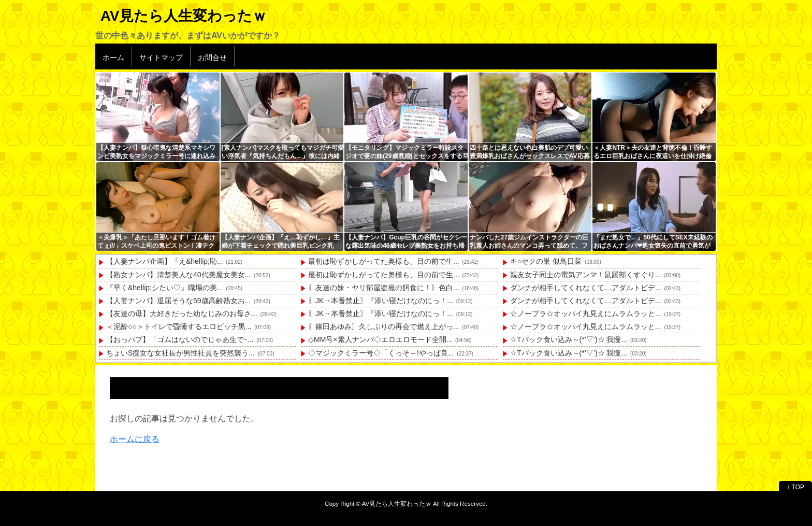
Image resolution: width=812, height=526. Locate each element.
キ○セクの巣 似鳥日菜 (546, 261)
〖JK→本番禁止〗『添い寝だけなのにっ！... (381, 301)
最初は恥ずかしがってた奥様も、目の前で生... (384, 261)
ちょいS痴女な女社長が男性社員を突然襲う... (180, 353)
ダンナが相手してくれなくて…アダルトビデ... (586, 288)
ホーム (113, 58)
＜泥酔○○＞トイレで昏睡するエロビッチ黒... (179, 326)
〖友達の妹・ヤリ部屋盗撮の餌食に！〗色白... (384, 288)
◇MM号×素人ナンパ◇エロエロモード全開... (380, 339)
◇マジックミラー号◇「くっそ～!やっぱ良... (381, 353)
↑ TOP (795, 487)
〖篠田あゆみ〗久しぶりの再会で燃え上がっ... (384, 326)
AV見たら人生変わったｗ (184, 16)
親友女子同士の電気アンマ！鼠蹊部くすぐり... (586, 275)
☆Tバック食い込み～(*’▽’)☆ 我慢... (569, 339)
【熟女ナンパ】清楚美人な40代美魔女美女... (178, 275)
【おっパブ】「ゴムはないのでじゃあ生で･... (180, 339)
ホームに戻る (135, 439)
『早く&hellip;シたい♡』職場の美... (165, 288)
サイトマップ (161, 58)
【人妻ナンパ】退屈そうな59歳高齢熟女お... (178, 301)
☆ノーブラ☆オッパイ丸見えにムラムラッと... (586, 314)
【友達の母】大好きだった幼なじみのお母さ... (182, 314)
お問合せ (212, 58)
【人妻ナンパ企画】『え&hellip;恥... (165, 261)
